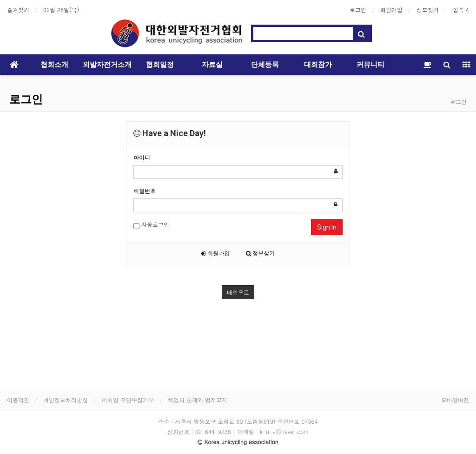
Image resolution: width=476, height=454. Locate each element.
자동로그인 (151, 225)
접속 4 (461, 10)
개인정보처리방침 (66, 400)
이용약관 (18, 400)
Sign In (327, 227)
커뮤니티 (370, 65)
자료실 (212, 65)
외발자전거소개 (107, 65)
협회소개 (54, 65)
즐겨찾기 (18, 10)
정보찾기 (428, 10)
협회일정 (160, 65)
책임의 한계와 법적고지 (198, 400)
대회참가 (318, 65)
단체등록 (265, 65)
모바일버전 (455, 400)
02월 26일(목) (61, 10)
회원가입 (391, 10)
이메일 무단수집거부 (128, 400)
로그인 (358, 10)
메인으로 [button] (238, 292)
